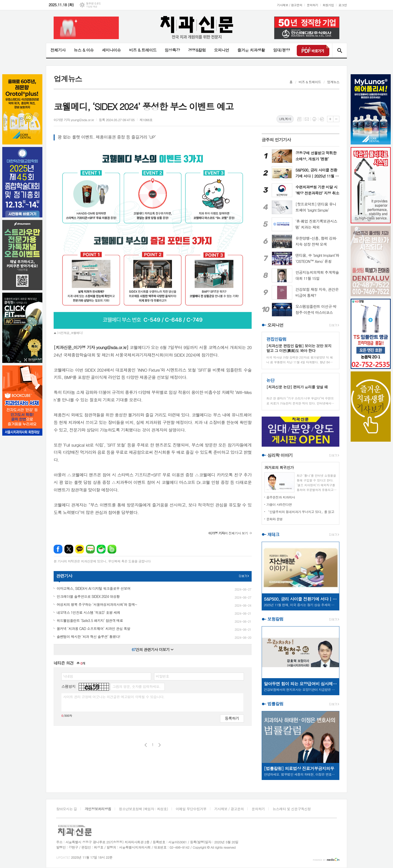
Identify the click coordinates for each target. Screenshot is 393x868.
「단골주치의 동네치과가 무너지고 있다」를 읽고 (300, 512)
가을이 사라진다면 (279, 504)
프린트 (314, 119)
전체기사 (58, 50)
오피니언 (222, 50)
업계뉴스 (333, 82)
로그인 (343, 5)
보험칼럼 (275, 619)
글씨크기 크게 (330, 119)
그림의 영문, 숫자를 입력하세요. (136, 686)
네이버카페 (101, 549)
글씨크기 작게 (336, 119)
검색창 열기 (339, 50)
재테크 (273, 534)
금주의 (276, 140)
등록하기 (232, 718)
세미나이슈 (111, 50)
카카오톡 (80, 549)
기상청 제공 (92, 7)
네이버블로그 (90, 549)
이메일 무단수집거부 (191, 809)
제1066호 (146, 120)
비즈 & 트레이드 (143, 50)
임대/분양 (281, 50)
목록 (299, 119)
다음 (160, 745)
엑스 (69, 549)
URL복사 (285, 119)
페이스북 (58, 549)
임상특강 (172, 50)
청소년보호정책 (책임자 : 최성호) (143, 809)
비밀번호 (163, 676)
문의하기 (312, 5)
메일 (307, 119)
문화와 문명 (275, 519)
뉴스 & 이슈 (84, 50)
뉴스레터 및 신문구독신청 (292, 809)
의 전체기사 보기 (228, 533)
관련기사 (64, 576)
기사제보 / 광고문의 (290, 5)
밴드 (112, 549)
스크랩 (322, 119)
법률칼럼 (275, 704)
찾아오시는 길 (67, 809)
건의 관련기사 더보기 (153, 649)
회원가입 (328, 5)
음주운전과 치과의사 (281, 497)
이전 (146, 745)
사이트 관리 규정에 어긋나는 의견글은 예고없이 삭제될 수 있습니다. (114, 697)
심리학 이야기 (280, 455)
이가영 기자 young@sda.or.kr (74, 120)
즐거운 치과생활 (251, 50)
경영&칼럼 (197, 50)
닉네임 (68, 676)
